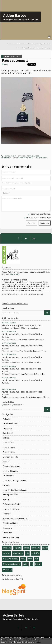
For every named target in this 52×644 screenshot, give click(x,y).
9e (32, 564)
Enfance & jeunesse (11, 471)
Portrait (6, 499)
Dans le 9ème (9, 443)
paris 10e (7, 553)
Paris (23, 559)
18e (36, 559)
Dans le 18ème (9, 452)
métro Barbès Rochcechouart (15, 490)
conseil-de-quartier (11, 559)
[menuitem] (23, 44)
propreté (17, 548)
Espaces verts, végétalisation (15, 481)
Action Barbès (15, 15)
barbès (38, 564)
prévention (7, 570)
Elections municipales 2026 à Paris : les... (22, 325)
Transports (8, 528)
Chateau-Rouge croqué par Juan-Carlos (36, 48)
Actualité (7, 419)
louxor (45, 548)
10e (27, 553)
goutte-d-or (18, 553)
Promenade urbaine (11, 509)
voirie (26, 564)
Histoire (6, 485)
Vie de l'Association (11, 537)
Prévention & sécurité (12, 504)
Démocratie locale (10, 457)
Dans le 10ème (9, 447)
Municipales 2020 (10, 495)
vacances (30, 157)
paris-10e (7, 548)
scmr (30, 559)
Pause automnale (15, 60)
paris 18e (35, 553)
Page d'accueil (45, 44)
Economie (7, 462)
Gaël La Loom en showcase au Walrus (20, 44)
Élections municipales (12, 466)
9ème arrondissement (12, 564)
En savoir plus (31, 642)
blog (19, 157)
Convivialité (8, 433)
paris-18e (36, 548)
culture (26, 548)
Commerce (7, 428)
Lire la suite (15, 274)
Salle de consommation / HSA (15, 518)
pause (24, 157)
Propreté (7, 514)
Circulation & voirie (11, 424)
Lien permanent (9, 156)
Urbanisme (7, 533)
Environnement (9, 476)
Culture (6, 438)
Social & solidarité (10, 523)
